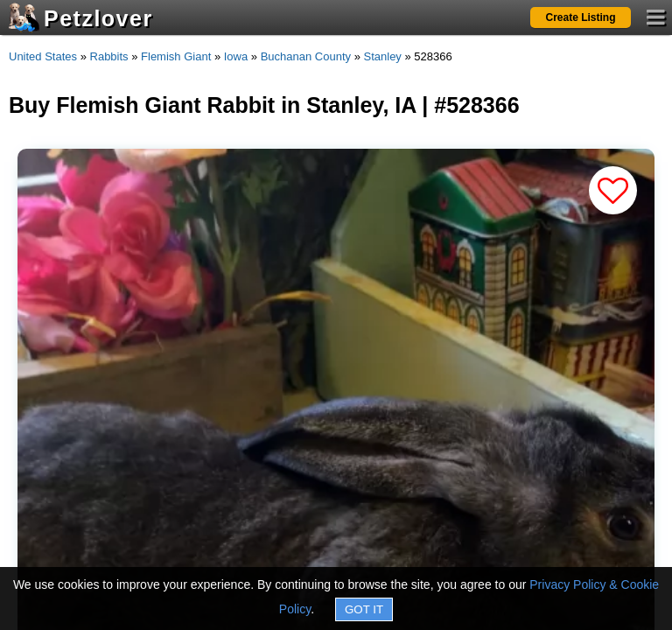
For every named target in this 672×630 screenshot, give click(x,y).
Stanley (383, 56)
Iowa (236, 56)
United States (43, 56)
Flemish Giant (176, 56)
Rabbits (109, 56)
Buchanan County (306, 56)
